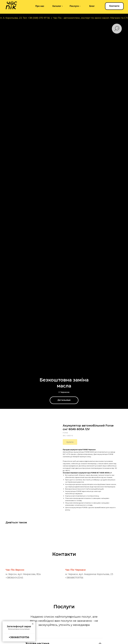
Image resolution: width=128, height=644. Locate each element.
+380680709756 (74, 578)
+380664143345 (14, 578)
